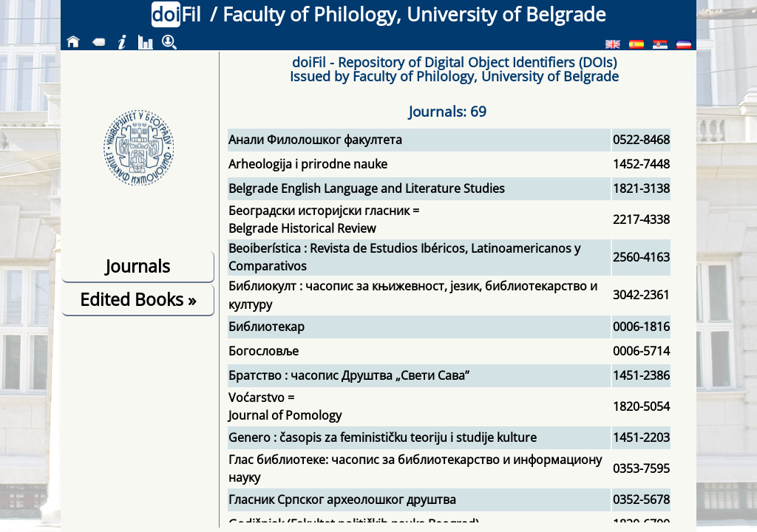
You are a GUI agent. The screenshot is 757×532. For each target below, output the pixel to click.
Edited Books (138, 299)
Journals (138, 266)
